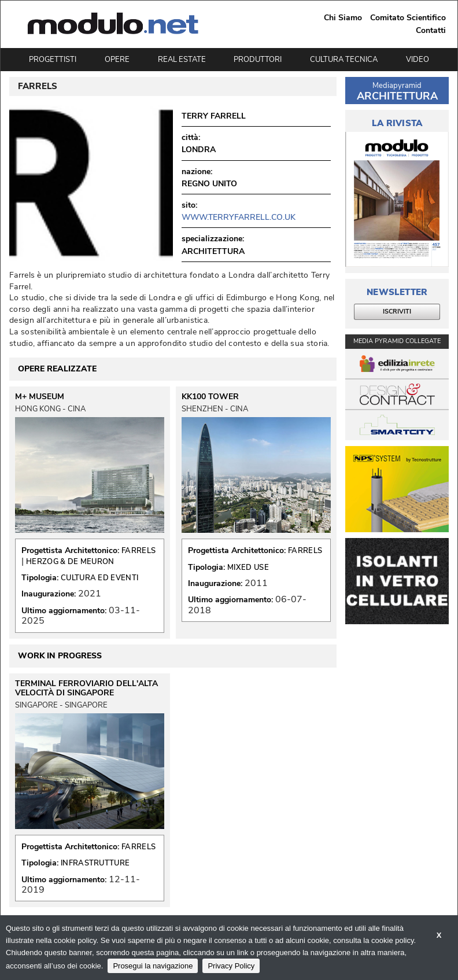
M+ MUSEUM (40, 397)
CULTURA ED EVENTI (99, 578)
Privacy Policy (231, 966)
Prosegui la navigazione (153, 966)
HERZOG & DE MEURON (70, 562)
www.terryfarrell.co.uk (239, 217)
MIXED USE (248, 568)
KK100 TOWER (210, 397)
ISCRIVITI (397, 312)
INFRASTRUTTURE (95, 863)
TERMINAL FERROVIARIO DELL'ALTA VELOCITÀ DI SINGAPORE (86, 688)
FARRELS (138, 551)
